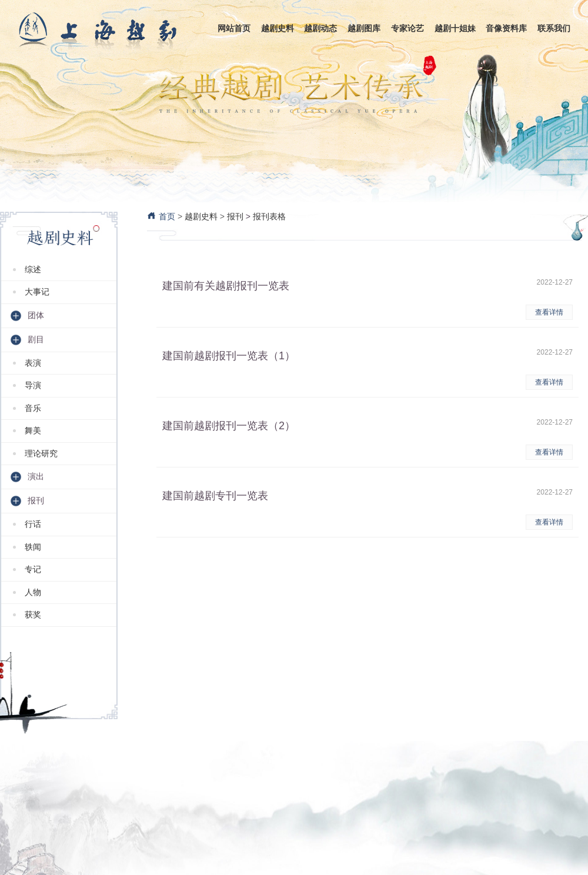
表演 (33, 363)
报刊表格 (269, 216)
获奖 (33, 614)
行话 (33, 524)
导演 (33, 385)
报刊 (235, 216)
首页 (161, 216)
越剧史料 (201, 216)
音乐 (33, 408)
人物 (33, 592)
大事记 (37, 292)
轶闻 (33, 547)
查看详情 (549, 312)
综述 (33, 269)
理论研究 (41, 453)
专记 (33, 569)
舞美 (33, 430)
